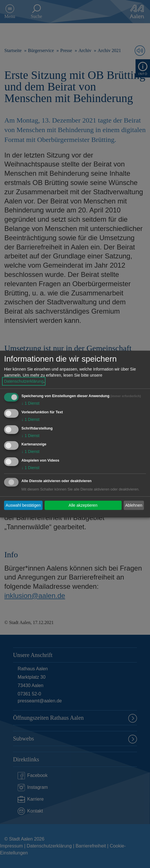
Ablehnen (134, 505)
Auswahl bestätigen (23, 505)
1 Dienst (30, 403)
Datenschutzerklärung (24, 381)
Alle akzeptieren (83, 505)
